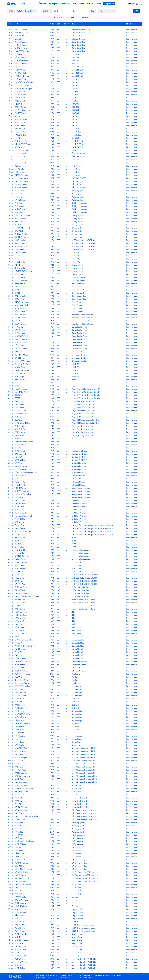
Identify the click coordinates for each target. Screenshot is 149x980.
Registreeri (109, 4)
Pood (82, 4)
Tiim (73, 24)
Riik (58, 24)
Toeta (99, 4)
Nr (11, 24)
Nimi (17, 24)
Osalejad (53, 4)
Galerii (90, 4)
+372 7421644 (84, 975)
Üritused (42, 4)
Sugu (66, 24)
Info (74, 4)
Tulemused (65, 4)
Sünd (52, 24)
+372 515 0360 (85, 977)
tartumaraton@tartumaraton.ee (108, 975)
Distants (130, 24)
